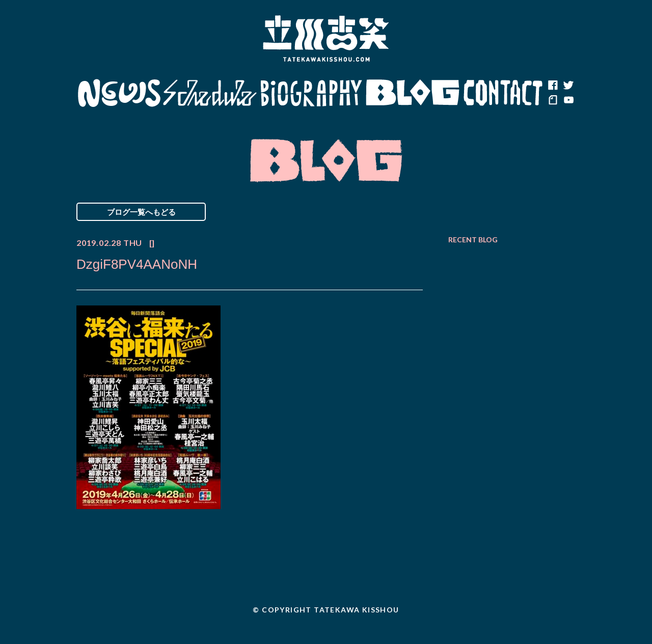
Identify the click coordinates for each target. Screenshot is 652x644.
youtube (568, 101)
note (553, 101)
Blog (413, 93)
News (119, 93)
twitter (568, 86)
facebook (553, 86)
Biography (311, 93)
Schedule (210, 93)
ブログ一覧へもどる (141, 212)
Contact (503, 93)
